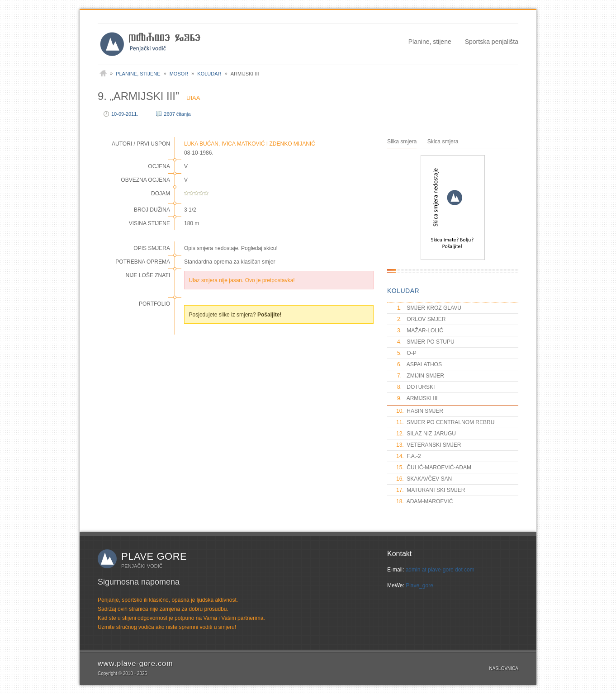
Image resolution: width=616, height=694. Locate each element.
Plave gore (154, 556)
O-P (406, 353)
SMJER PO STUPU (425, 342)
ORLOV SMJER (421, 319)
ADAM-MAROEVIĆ (424, 501)
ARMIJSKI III (417, 398)
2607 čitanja (177, 114)
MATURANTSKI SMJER (431, 490)
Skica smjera (443, 142)
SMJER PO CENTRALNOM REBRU (445, 422)
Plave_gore (419, 585)
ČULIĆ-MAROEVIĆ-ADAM (434, 467)
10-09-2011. (125, 114)
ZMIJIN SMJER (420, 376)
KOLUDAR (403, 291)
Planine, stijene (430, 42)
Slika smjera (402, 142)
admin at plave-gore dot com (440, 570)
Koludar (209, 74)
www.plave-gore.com (135, 663)
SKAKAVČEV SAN (424, 479)
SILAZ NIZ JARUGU (426, 434)
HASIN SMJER (420, 411)
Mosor (179, 74)
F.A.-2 (409, 456)
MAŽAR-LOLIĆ (420, 330)
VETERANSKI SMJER (429, 445)
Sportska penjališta (492, 42)
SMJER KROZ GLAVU (429, 308)
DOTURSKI (415, 387)
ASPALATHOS (419, 364)
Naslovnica (504, 668)
